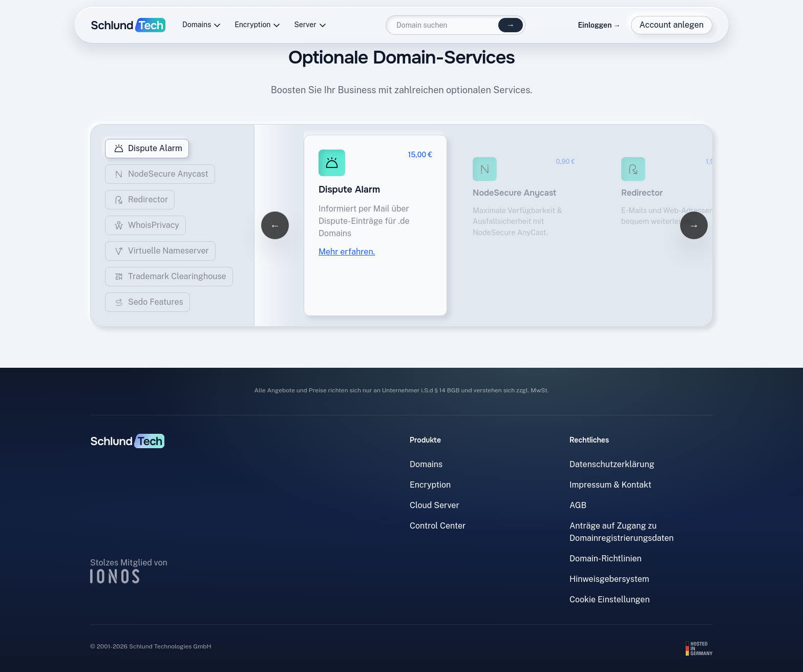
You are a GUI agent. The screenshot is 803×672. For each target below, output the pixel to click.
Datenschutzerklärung (612, 464)
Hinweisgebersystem (609, 579)
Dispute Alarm (147, 149)
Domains (202, 25)
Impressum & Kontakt (610, 485)
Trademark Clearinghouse (169, 277)
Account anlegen (672, 25)
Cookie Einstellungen (610, 600)
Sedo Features (147, 302)
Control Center (438, 526)
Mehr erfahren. (347, 252)
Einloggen (599, 25)
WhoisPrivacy (145, 225)
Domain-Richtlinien (606, 559)
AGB (578, 505)
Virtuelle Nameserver (160, 251)
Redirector (140, 200)
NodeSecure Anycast (160, 174)
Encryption (258, 25)
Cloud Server (435, 505)
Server (310, 25)
